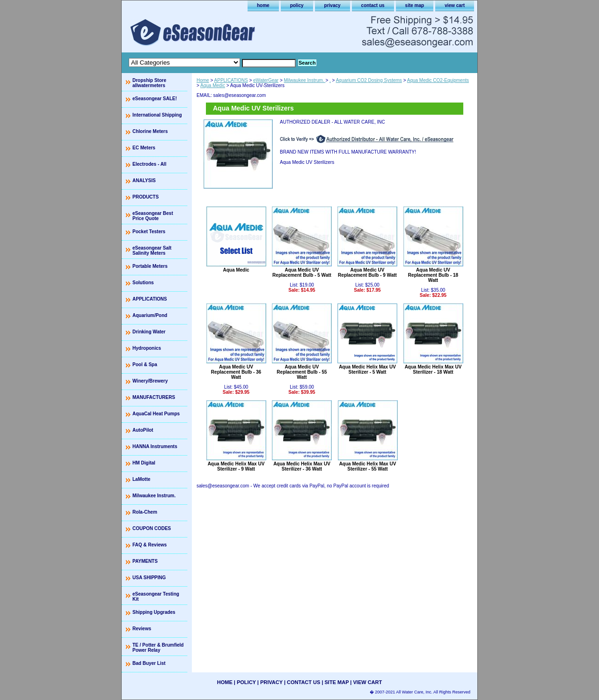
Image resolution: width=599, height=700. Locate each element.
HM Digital (144, 463)
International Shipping (157, 115)
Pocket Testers (149, 232)
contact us (373, 5)
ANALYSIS (144, 181)
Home (203, 80)
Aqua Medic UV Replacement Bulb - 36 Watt (236, 372)
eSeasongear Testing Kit (156, 597)
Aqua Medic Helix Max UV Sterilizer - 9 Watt (236, 466)
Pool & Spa (145, 365)
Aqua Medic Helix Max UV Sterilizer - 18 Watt (433, 369)
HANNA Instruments (155, 446)
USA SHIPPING (149, 578)
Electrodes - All (149, 164)
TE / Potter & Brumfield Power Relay (158, 648)
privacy (332, 5)
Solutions (143, 283)
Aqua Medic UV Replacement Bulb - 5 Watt (302, 273)
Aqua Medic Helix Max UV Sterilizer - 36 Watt (302, 466)
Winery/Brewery (150, 381)
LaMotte (141, 479)
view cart (455, 5)
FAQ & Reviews (150, 545)
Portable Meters (150, 266)
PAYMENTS (145, 561)
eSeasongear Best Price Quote (153, 216)
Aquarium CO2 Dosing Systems (369, 80)
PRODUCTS (146, 197)
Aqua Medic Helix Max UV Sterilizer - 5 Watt (367, 369)
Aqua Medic (213, 85)
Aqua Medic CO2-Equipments (438, 80)
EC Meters (144, 148)
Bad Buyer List (149, 663)
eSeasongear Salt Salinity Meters (152, 251)
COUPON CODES (152, 528)
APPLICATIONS (231, 80)
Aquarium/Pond (150, 315)
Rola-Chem (145, 512)
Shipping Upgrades (154, 612)
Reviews (142, 629)
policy (297, 5)
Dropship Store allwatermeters (149, 83)
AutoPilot (143, 430)
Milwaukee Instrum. (305, 80)
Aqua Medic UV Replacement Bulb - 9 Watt (367, 273)
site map (415, 5)
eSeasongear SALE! (155, 99)
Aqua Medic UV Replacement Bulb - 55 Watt (302, 372)
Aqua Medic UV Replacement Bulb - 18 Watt (433, 275)
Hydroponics (147, 348)
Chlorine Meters (150, 131)
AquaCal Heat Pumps (156, 414)
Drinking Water (149, 332)
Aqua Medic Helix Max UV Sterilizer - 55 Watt (368, 466)
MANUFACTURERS (154, 397)
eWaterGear (266, 80)
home (263, 5)
